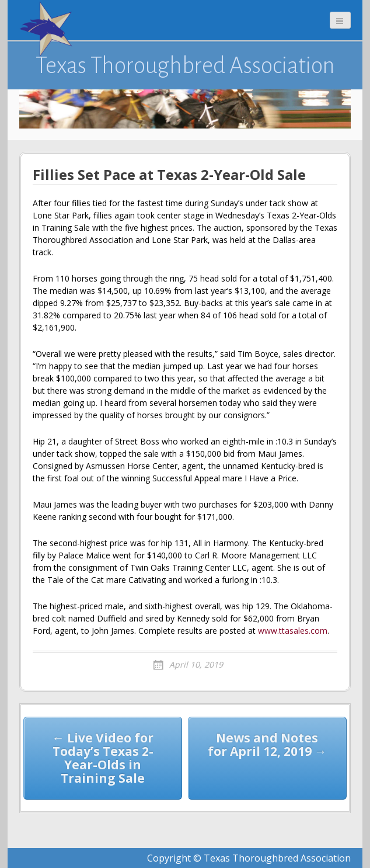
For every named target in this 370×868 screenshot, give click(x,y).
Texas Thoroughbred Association (185, 65)
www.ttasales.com (293, 631)
